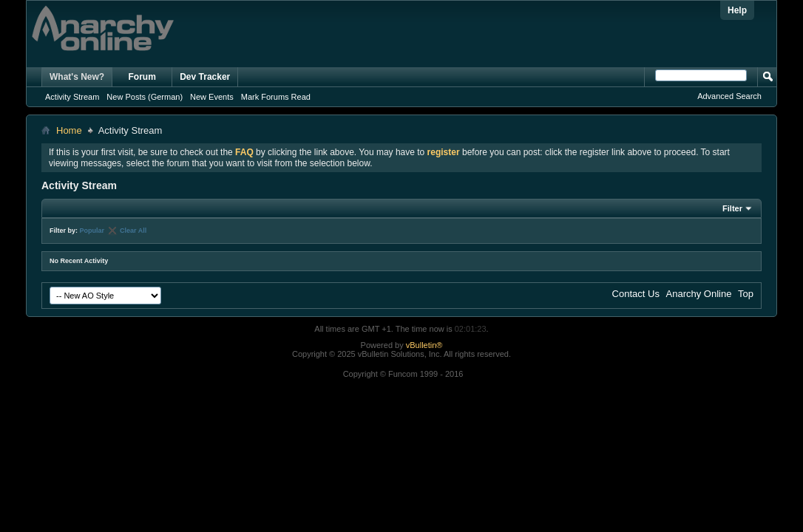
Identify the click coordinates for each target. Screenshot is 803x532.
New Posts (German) (145, 97)
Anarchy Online (699, 294)
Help (737, 10)
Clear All (133, 231)
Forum (142, 77)
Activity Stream (72, 97)
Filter (732, 208)
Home (69, 130)
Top (746, 294)
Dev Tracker (205, 77)
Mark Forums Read (276, 97)
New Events (212, 97)
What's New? (77, 77)
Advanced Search (729, 96)
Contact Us (636, 294)
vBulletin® (424, 345)
